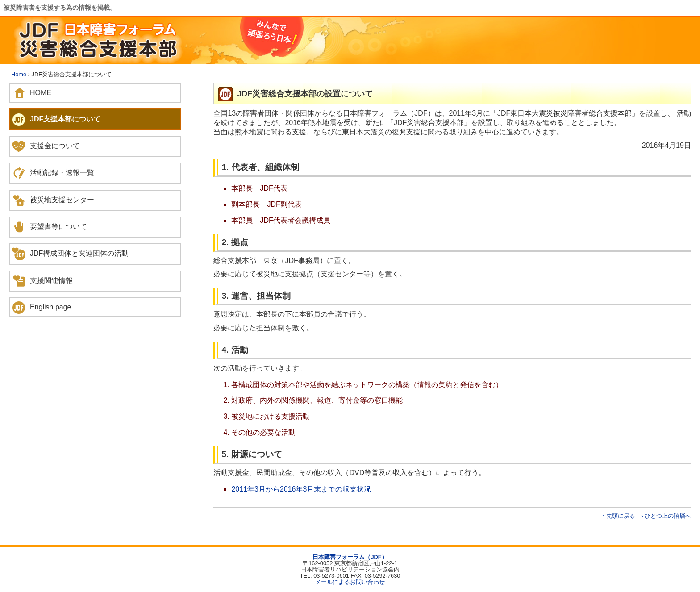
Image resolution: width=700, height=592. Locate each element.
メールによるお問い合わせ (350, 582)
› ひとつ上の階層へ (666, 516)
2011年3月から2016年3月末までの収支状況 (301, 489)
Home (19, 74)
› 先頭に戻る (619, 516)
